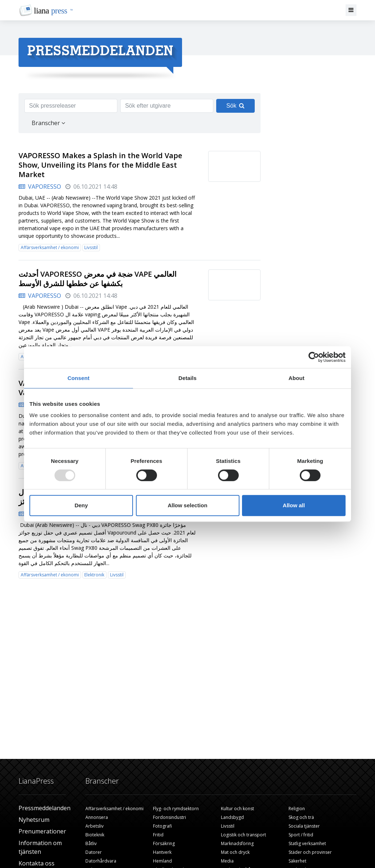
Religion (297, 809)
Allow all (294, 505)
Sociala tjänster (304, 826)
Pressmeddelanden (45, 808)
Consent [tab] (79, 378)
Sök (236, 106)
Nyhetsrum (34, 820)
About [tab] (297, 378)
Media (227, 861)
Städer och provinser (310, 852)
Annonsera (97, 817)
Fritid (158, 835)
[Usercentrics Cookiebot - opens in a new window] (314, 357)
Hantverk (162, 852)
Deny (81, 505)
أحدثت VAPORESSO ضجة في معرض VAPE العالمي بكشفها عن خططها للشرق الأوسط (98, 279)
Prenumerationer (42, 831)
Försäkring (164, 843)
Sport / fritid (301, 835)
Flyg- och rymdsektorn (176, 809)
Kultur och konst (237, 809)
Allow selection (187, 505)
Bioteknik (95, 835)
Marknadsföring (237, 843)
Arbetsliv (94, 826)
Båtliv (91, 843)
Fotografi (162, 826)
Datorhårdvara (101, 861)
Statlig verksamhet (307, 843)
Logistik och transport (243, 835)
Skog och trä (301, 817)
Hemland (162, 861)
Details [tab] (187, 378)
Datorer (94, 852)
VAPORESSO (40, 187)
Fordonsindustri (170, 817)
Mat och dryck (235, 852)
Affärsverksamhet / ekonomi (50, 247)
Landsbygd (232, 817)
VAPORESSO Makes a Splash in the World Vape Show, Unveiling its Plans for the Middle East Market (100, 165)
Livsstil (91, 247)
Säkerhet (297, 861)
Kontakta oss (37, 863)
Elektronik (94, 575)
